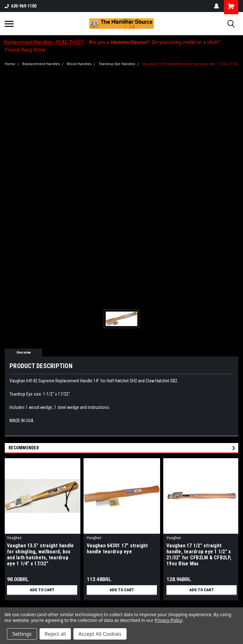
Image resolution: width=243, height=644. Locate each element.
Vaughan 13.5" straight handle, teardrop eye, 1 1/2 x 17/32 (190, 64)
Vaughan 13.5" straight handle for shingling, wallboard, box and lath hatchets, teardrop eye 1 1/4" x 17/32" (40, 555)
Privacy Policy (168, 620)
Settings (22, 634)
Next (235, 448)
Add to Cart (42, 590)
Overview (24, 352)
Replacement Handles (41, 64)
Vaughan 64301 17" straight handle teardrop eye (117, 549)
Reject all (55, 634)
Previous (226, 448)
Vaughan (14, 538)
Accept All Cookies (100, 634)
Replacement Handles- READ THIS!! (44, 42)
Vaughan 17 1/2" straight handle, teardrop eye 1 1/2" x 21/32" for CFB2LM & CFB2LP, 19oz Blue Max (199, 555)
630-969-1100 (21, 6)
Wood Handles (79, 64)
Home (10, 64)
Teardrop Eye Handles (117, 64)
